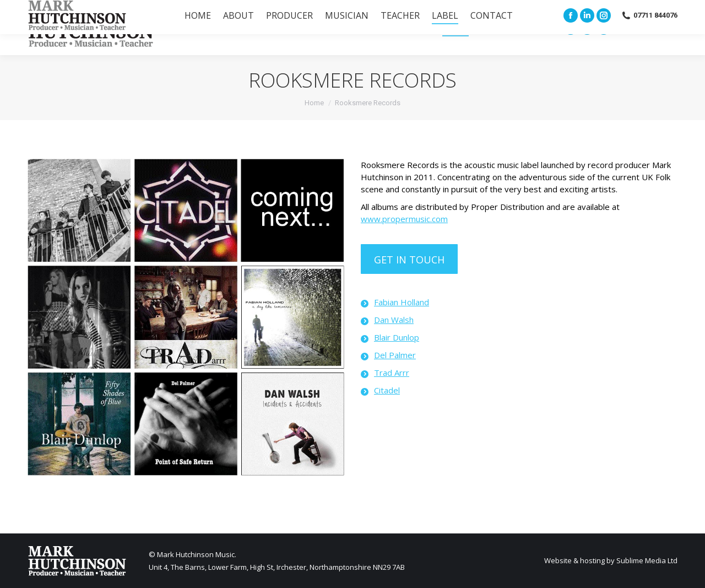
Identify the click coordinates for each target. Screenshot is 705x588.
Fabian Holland (402, 302)
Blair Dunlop (397, 337)
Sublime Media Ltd (647, 560)
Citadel (387, 390)
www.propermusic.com (404, 219)
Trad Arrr (392, 373)
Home (314, 103)
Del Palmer (395, 355)
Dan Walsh (394, 320)
